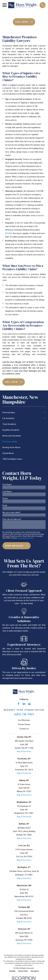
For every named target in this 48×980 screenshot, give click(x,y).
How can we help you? (12, 519)
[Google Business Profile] (29, 704)
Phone (5, 499)
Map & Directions (24, 751)
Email (5, 506)
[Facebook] (19, 704)
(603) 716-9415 (24, 714)
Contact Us (24, 729)
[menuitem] (22, 413)
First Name (7, 485)
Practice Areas (24, 724)
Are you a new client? (11, 512)
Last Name (7, 492)
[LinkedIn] (24, 704)
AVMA (9, 233)
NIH (24, 205)
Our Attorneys (24, 720)
